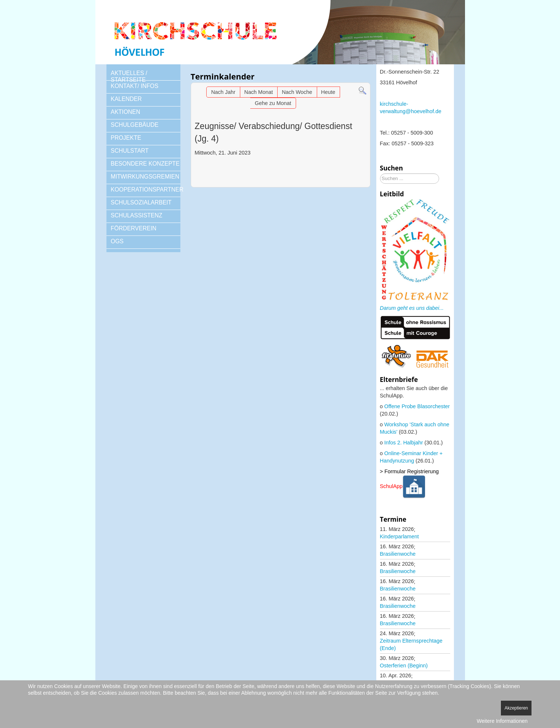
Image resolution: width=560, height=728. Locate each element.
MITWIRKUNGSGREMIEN (145, 177)
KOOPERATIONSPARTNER (146, 189)
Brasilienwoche (398, 554)
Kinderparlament (400, 536)
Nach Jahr (223, 92)
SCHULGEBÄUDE (135, 125)
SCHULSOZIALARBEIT (141, 202)
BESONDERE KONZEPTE (145, 164)
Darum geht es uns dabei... (412, 308)
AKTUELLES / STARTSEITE (129, 76)
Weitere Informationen (502, 721)
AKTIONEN (126, 112)
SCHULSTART (130, 151)
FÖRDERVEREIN (134, 228)
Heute (328, 92)
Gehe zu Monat (273, 103)
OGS (117, 241)
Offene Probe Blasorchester (417, 406)
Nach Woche (297, 92)
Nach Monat (259, 92)
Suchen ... (380, 174)
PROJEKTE (126, 138)
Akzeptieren (516, 708)
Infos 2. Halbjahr (404, 443)
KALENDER (126, 99)
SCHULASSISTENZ (137, 215)
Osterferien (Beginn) (404, 666)
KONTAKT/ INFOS (135, 86)
